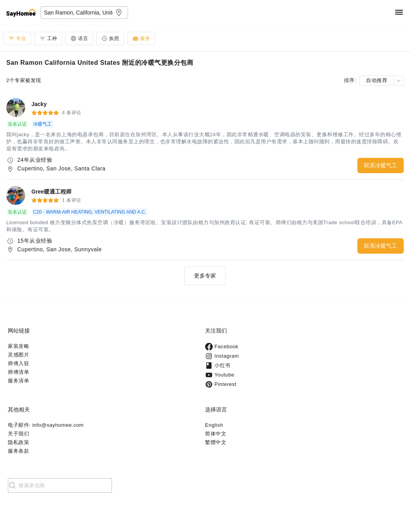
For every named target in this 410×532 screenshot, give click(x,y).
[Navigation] (399, 13)
